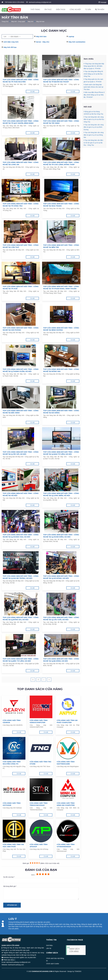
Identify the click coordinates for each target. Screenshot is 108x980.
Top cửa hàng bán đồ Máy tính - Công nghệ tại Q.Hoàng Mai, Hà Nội (21, 536)
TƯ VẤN (88, 9)
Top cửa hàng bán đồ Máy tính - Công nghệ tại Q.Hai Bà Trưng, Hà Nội (21, 577)
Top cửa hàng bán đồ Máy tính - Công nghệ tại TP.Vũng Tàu (21, 205)
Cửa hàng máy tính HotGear (12, 804)
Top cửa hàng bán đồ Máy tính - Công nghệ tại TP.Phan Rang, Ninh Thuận (61, 288)
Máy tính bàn (40, 21)
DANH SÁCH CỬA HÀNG (74, 950)
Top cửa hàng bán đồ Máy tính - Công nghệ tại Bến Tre (61, 246)
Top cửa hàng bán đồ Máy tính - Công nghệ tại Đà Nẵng (61, 412)
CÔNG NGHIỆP (75, 9)
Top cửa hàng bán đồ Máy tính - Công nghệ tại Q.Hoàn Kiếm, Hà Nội (61, 536)
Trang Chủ (5, 21)
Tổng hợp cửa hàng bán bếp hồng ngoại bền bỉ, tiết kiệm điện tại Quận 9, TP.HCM (94, 66)
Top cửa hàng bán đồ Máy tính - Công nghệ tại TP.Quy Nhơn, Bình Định (21, 122)
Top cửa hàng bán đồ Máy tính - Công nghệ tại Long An (21, 163)
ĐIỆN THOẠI (61, 9)
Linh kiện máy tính (11, 42)
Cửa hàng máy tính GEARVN (12, 721)
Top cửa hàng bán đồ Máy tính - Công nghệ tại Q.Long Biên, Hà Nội (61, 494)
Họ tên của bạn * (41, 880)
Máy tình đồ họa (10, 47)
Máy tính (31, 21)
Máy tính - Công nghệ (18, 21)
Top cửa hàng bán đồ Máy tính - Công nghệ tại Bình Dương (61, 329)
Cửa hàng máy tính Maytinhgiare (66, 763)
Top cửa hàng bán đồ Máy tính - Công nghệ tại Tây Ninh (61, 122)
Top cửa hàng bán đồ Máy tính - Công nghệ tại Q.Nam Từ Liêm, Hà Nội (61, 453)
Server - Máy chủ (43, 42)
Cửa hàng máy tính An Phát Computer (67, 721)
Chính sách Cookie (53, 964)
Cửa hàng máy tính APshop (39, 845)
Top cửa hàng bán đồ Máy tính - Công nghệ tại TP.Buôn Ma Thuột (61, 81)
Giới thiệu (50, 945)
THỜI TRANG (35, 9)
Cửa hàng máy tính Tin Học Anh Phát (13, 845)
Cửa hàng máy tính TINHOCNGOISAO (39, 804)
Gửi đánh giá (12, 905)
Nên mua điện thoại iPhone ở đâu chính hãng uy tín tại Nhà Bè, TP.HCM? (94, 95)
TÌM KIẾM (100, 9)
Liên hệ (49, 948)
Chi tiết (32, 92)
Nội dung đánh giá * (41, 892)
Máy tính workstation (77, 42)
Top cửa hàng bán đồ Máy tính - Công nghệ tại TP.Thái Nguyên (21, 81)
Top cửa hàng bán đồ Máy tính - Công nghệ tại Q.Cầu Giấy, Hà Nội (61, 618)
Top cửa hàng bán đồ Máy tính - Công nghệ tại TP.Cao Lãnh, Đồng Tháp (61, 163)
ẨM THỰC (48, 9)
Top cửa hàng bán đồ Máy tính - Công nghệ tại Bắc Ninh (21, 412)
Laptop (71, 37)
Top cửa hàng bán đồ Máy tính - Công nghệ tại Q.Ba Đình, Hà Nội (61, 660)
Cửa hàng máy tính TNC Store (41, 763)
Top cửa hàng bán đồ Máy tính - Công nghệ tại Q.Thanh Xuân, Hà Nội (21, 370)
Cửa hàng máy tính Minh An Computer (66, 804)
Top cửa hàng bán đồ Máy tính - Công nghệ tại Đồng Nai (61, 370)
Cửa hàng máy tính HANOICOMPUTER (39, 721)
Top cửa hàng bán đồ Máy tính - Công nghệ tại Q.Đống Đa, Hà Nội (21, 618)
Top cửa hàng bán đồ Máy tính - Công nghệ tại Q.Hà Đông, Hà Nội (61, 577)
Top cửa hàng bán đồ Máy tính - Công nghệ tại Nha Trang (61, 205)
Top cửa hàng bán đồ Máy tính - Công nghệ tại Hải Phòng (21, 329)
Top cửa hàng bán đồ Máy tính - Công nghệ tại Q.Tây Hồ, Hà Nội (21, 453)
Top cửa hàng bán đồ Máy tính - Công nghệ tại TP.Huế (21, 288)
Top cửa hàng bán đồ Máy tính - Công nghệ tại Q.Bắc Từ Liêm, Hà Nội (21, 660)
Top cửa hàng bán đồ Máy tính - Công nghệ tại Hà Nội (21, 494)
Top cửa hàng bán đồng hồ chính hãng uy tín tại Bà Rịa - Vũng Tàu (93, 74)
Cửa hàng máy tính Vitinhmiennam (66, 845)
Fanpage (103, 2)
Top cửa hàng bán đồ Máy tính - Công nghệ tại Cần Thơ (21, 246)
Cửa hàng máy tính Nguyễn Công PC (12, 763)
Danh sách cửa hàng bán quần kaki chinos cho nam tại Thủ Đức (93, 87)
